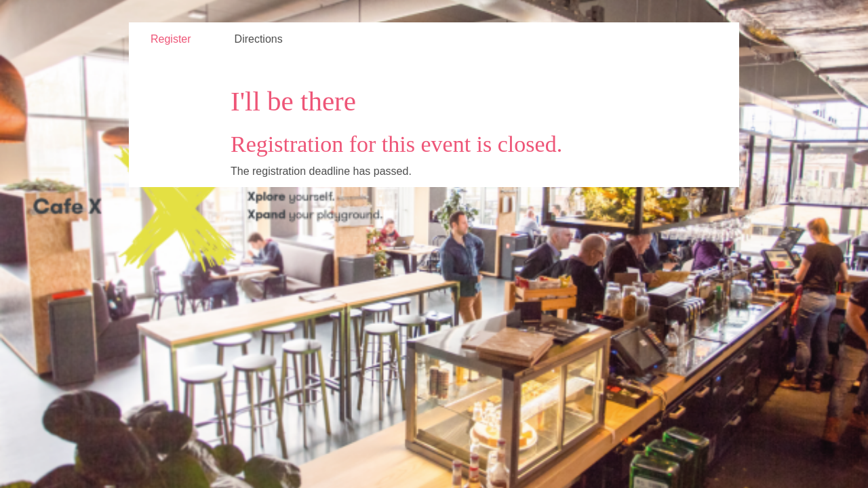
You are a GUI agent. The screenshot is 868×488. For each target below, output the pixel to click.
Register (171, 39)
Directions (259, 39)
